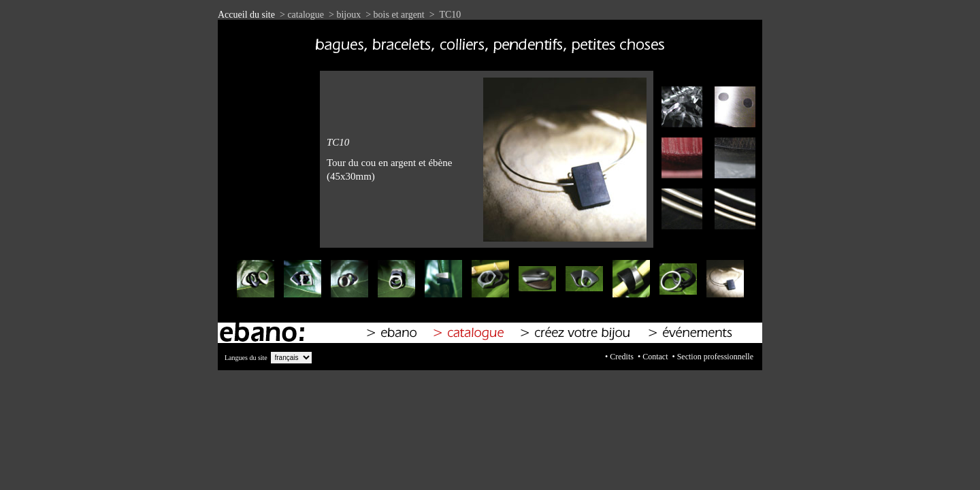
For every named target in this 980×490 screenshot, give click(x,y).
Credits (622, 357)
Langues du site (246, 358)
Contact (655, 357)
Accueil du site (246, 15)
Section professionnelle (715, 357)
